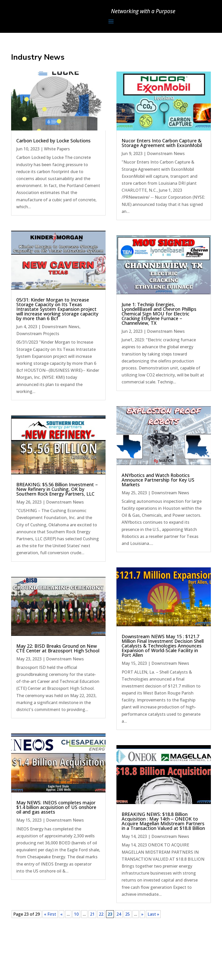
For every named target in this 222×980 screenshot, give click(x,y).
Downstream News (61, 327)
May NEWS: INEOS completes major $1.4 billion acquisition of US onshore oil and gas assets (56, 807)
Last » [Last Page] (153, 914)
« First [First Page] (50, 914)
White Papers (57, 149)
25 (128, 914)
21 (92, 914)
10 (76, 914)
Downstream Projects (38, 334)
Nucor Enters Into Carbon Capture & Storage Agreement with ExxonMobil (162, 143)
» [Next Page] (142, 914)
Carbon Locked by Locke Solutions (53, 141)
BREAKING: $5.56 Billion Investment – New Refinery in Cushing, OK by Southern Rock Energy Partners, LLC (57, 489)
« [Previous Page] (61, 914)
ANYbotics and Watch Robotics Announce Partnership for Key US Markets (158, 480)
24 (119, 914)
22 (101, 914)
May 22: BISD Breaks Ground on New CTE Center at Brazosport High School (58, 648)
